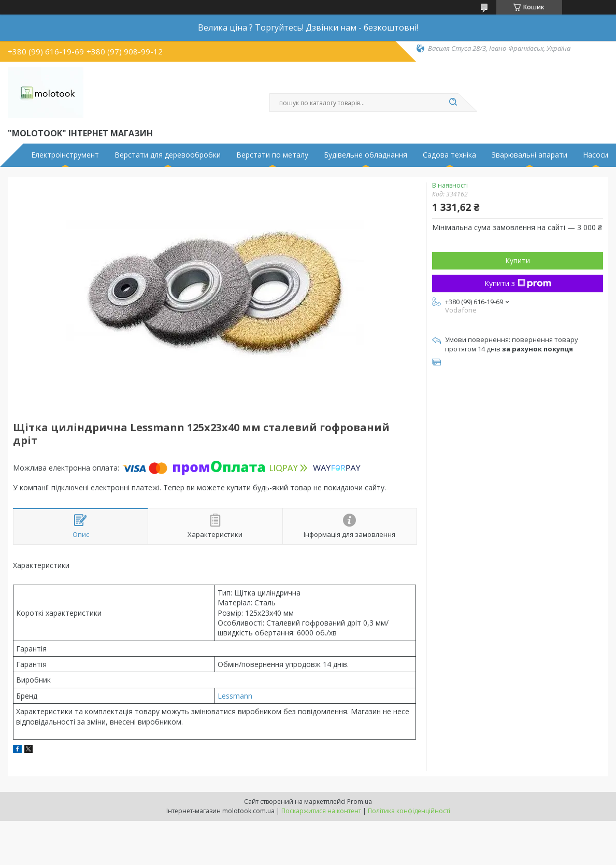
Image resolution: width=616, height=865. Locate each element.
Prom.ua (360, 802)
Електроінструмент (65, 155)
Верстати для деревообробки (168, 155)
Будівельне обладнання (366, 155)
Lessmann (235, 696)
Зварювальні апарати (529, 155)
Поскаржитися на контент (321, 811)
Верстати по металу (272, 155)
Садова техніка (449, 155)
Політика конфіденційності (409, 811)
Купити (518, 260)
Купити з (518, 283)
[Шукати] (453, 103)
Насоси (596, 155)
